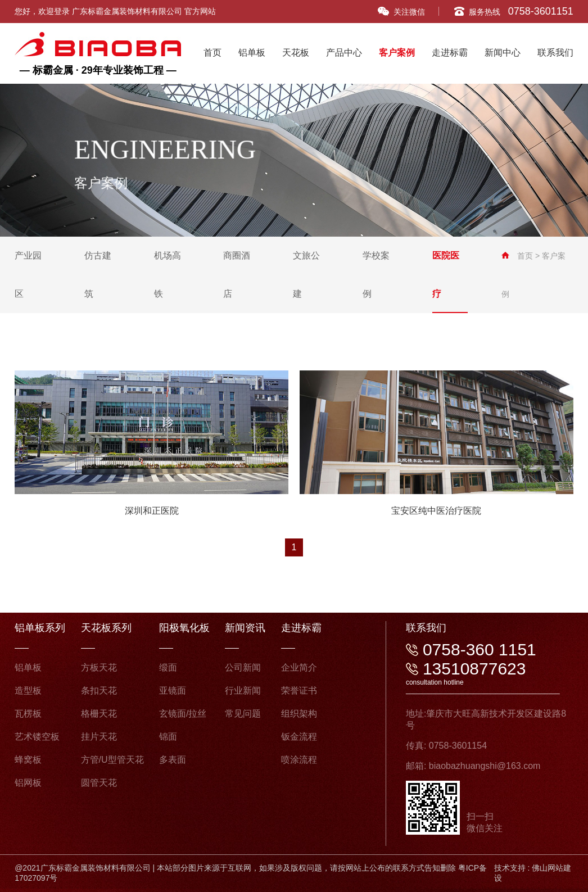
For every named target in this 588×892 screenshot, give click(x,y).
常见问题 (243, 714)
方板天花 (99, 667)
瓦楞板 (28, 714)
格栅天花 (99, 714)
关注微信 (401, 12)
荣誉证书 (299, 690)
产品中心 (344, 53)
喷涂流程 (299, 760)
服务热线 (514, 11)
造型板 (28, 690)
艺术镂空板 (37, 737)
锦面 (168, 737)
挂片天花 (99, 737)
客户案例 (397, 53)
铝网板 (28, 783)
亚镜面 (173, 690)
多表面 (173, 760)
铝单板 (252, 53)
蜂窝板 (28, 760)
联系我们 (555, 53)
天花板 (296, 53)
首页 (212, 53)
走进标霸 (450, 53)
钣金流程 (299, 737)
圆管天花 (99, 783)
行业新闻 (243, 690)
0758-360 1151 (480, 649)
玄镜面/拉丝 (183, 714)
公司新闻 (243, 667)
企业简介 (299, 667)
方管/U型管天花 (112, 760)
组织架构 (299, 714)
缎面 (168, 667)
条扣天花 (99, 690)
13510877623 (474, 669)
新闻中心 (503, 53)
